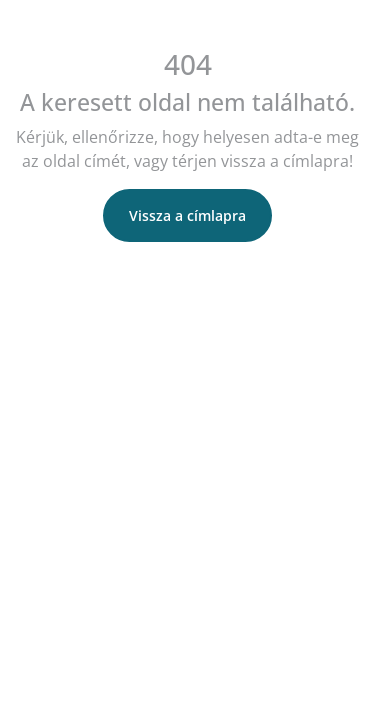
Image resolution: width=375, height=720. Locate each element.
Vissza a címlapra (187, 215)
